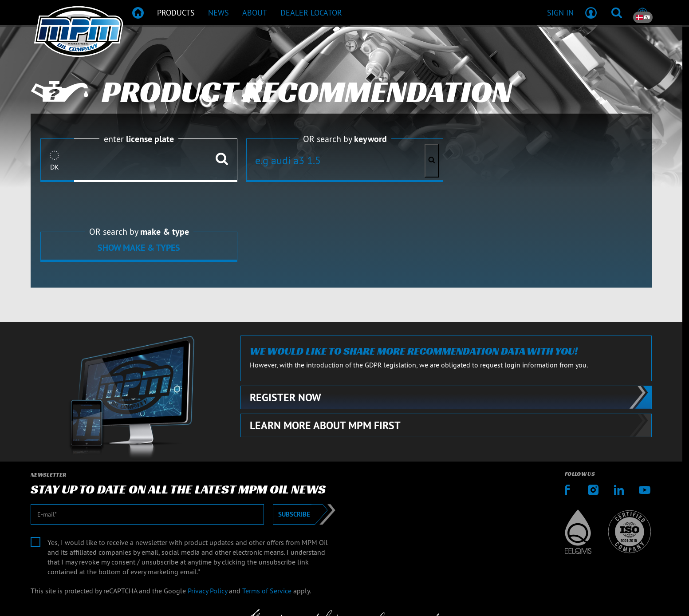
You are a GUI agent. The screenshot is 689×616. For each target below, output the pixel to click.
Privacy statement (626, 565)
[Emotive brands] (428, 600)
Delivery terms (565, 565)
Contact (446, 565)
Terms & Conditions (500, 565)
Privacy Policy (207, 510)
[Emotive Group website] (350, 600)
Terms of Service (267, 510)
